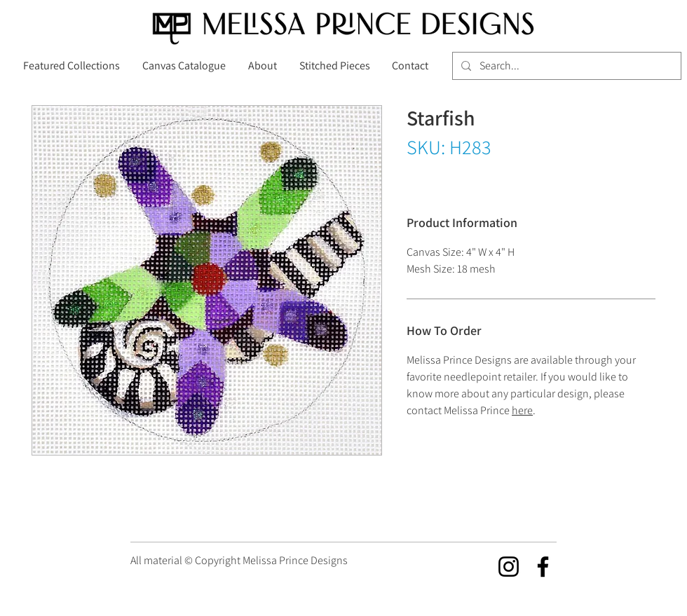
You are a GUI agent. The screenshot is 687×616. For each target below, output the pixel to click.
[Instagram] (509, 567)
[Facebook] (543, 567)
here (522, 410)
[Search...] (565, 66)
